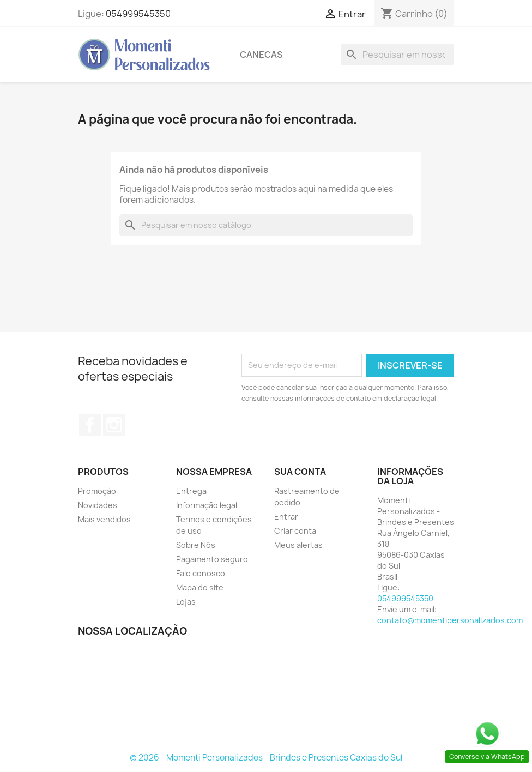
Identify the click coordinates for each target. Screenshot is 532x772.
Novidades (98, 505)
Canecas (261, 55)
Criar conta (295, 531)
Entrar (286, 517)
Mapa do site (200, 587)
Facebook (90, 425)
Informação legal (207, 505)
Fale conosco (201, 573)
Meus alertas (298, 545)
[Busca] (397, 55)
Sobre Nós (196, 545)
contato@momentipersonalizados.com (450, 620)
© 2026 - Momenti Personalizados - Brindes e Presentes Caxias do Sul (266, 758)
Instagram (114, 425)
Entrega (191, 491)
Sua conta (300, 472)
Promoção (97, 491)
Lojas (186, 602)
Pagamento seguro (212, 559)
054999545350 (138, 14)
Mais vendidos (104, 519)
